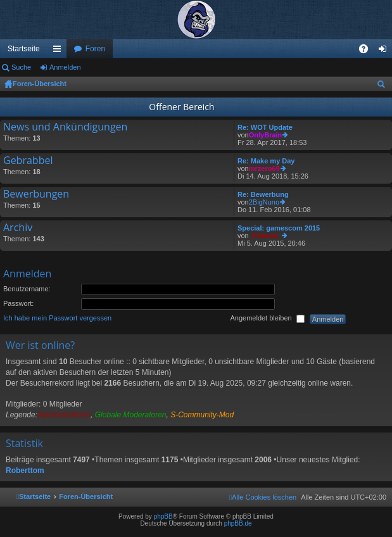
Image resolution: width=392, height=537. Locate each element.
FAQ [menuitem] (368, 51)
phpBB (163, 516)
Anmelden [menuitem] (385, 51)
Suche (21, 67)
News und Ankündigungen (65, 127)
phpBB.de (238, 523)
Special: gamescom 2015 (279, 228)
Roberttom (25, 471)
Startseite (24, 49)
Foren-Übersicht (40, 84)
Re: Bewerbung (263, 194)
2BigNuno (264, 202)
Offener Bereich (181, 107)
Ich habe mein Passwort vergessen (57, 318)
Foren (95, 49)
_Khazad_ (265, 236)
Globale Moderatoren (131, 415)
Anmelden (65, 67)
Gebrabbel (28, 161)
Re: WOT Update (265, 127)
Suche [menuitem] (384, 86)
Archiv (18, 228)
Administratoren (64, 415)
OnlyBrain (266, 135)
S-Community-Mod (202, 415)
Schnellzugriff (60, 51)
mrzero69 (264, 168)
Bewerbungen (36, 194)
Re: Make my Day (266, 161)
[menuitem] (263, 497)
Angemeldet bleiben (267, 319)
